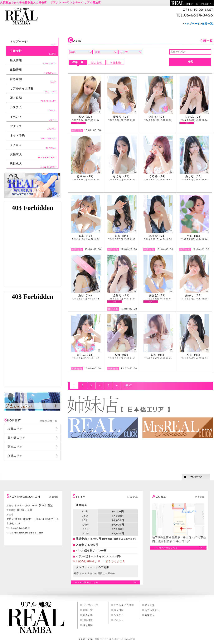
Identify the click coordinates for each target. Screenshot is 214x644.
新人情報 (33, 62)
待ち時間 (33, 81)
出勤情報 (33, 71)
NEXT (128, 385)
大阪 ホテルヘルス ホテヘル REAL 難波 (115, 639)
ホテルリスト (152, 610)
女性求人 (33, 156)
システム (33, 109)
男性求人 (33, 165)
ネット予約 (33, 137)
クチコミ (33, 146)
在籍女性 (33, 52)
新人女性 (97, 63)
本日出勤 (115, 63)
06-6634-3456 (199, 15)
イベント (33, 118)
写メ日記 (33, 99)
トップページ (33, 43)
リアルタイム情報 (33, 90)
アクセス (33, 128)
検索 (190, 62)
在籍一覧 (78, 62)
